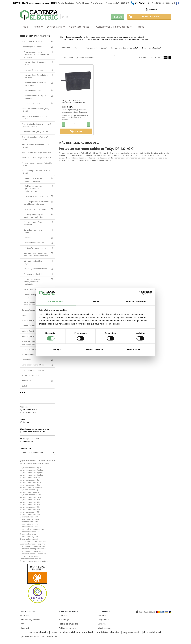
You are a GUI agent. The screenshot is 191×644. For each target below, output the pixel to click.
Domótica (28, 238)
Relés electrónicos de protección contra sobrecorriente (34, 188)
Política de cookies (67, 628)
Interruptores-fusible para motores (36, 97)
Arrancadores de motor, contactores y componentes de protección (36, 54)
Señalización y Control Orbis (33, 365)
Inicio (25, 27)
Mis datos (102, 624)
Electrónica (26, 360)
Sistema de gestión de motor (37, 196)
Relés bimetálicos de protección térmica (33, 180)
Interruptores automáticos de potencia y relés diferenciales (36, 254)
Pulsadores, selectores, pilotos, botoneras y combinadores (33, 282)
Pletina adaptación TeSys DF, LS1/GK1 (37, 158)
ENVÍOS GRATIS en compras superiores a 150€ (34, 3)
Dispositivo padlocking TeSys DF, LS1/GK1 (35, 138)
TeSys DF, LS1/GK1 (34, 103)
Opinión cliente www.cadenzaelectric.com (39, 636)
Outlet (24, 386)
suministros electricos (109, 632)
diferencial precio (153, 632)
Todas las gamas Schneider (33, 47)
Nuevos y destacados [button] (152, 48)
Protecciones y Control (33, 274)
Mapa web (25, 628)
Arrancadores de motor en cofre (36, 63)
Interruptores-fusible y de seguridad (34, 262)
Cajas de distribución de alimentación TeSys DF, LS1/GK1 (37, 125)
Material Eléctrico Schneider (33, 41)
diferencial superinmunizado (79, 632)
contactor (56, 632)
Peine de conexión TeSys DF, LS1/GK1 (37, 152)
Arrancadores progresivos (36, 70)
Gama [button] (104, 48)
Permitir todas (134, 349)
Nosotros (24, 616)
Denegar (57, 349)
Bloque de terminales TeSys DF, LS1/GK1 (35, 118)
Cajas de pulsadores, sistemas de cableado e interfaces (36, 203)
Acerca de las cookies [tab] (135, 301)
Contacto (63, 616)
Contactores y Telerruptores (114, 27)
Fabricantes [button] (91, 48)
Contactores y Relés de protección (33, 223)
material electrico (39, 632)
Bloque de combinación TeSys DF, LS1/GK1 (35, 110)
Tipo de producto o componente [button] (125, 48)
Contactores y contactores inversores (36, 84)
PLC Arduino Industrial (31, 375)
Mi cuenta (153, 9)
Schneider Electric (30, 409)
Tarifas (142, 27)
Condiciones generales (30, 620)
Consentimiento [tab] (56, 301)
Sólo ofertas (28, 441)
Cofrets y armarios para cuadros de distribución (33, 216)
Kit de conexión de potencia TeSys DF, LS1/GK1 (37, 146)
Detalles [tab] (95, 301)
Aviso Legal (64, 620)
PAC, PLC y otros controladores (36, 269)
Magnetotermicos (81, 27)
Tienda (37, 27)
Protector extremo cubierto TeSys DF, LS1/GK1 (37, 164)
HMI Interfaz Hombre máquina (36, 248)
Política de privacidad (68, 624)
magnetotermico (132, 632)
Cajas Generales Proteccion (33, 370)
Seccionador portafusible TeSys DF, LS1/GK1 (36, 172)
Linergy (26, 422)
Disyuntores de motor (34, 90)
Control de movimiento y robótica (34, 231)
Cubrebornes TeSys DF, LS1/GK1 (35, 132)
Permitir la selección (95, 349)
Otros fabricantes (30, 412)
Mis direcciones (105, 628)
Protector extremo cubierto (34, 432)
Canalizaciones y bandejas (35, 209)
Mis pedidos (103, 620)
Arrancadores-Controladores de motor (37, 76)
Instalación (26, 381)
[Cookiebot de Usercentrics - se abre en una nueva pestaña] (141, 293)
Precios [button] (78, 48)
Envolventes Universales (34, 243)
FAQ (22, 624)
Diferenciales (56, 27)
